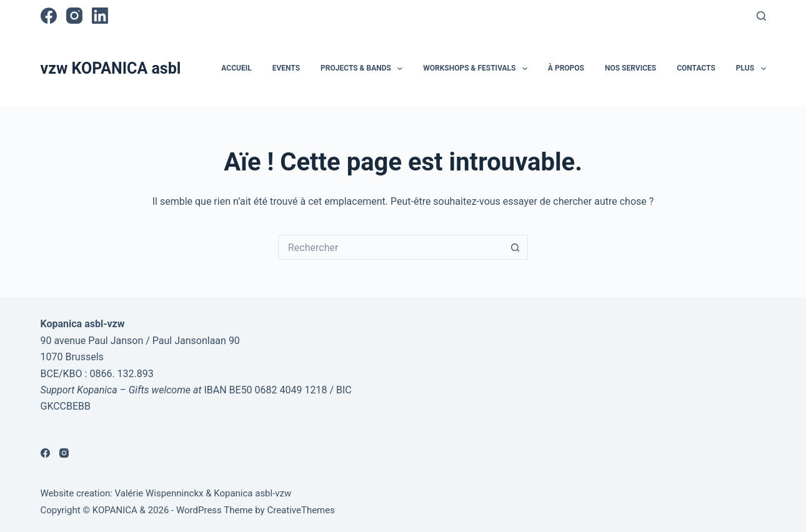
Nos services (630, 68)
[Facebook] (49, 16)
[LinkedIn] (100, 16)
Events (286, 68)
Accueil (236, 68)
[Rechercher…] (391, 247)
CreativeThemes (301, 510)
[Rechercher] (761, 16)
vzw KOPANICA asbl (111, 68)
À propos (566, 68)
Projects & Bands (364, 69)
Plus (751, 69)
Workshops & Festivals (478, 69)
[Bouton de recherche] (515, 247)
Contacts (696, 68)
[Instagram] (74, 16)
